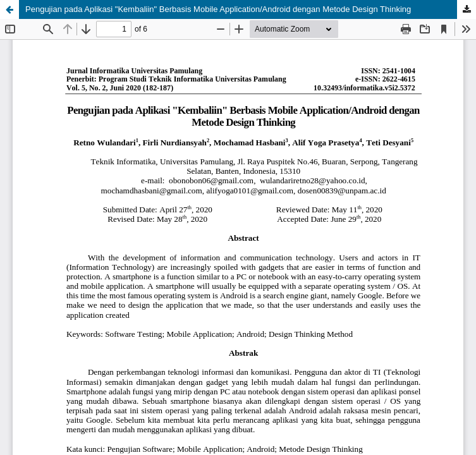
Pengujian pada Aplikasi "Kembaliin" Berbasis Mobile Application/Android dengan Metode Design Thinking (218, 9)
